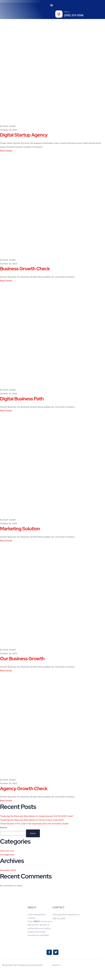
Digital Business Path (22, 399)
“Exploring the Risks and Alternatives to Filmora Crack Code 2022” (32, 820)
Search (4, 827)
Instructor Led (7, 851)
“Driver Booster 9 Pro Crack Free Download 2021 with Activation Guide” (34, 824)
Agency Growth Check (24, 788)
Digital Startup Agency (24, 135)
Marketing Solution (20, 529)
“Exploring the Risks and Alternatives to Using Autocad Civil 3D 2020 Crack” (37, 816)
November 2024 (8, 870)
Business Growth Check (25, 269)
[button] (52, 5)
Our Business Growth (22, 659)
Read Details (6, 151)
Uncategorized (7, 855)
